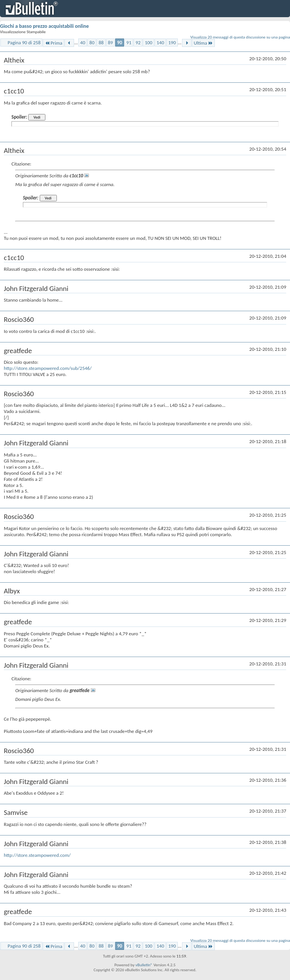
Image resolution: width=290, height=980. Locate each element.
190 (172, 43)
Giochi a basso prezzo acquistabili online (44, 26)
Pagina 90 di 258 (24, 43)
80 (92, 43)
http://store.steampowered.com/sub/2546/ (48, 368)
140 (160, 43)
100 (148, 43)
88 (101, 43)
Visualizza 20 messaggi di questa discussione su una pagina (240, 37)
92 (138, 43)
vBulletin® (144, 965)
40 (83, 43)
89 (110, 43)
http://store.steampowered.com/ (37, 855)
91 (129, 43)
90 (120, 43)
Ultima (203, 43)
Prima (53, 43)
